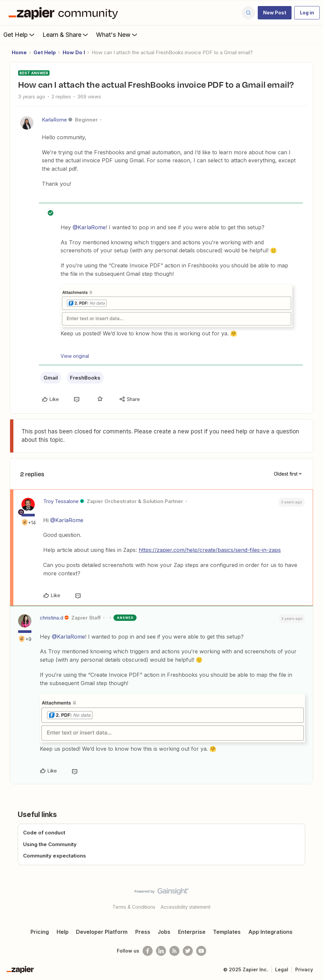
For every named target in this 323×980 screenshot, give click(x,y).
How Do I (74, 52)
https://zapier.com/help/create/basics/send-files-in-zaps (210, 550)
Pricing (40, 932)
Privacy (304, 969)
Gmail (51, 378)
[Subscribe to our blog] (174, 951)
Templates (227, 932)
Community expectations (55, 856)
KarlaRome (54, 120)
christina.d (52, 618)
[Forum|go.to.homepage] (65, 13)
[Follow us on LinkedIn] (161, 951)
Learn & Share (66, 34)
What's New (117, 34)
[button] (275, 13)
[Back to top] (316, 897)
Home (19, 52)
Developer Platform (102, 932)
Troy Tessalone (61, 501)
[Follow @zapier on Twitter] (188, 951)
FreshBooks (85, 378)
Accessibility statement (186, 907)
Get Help (20, 34)
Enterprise (192, 932)
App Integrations (270, 932)
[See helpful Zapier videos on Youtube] (201, 951)
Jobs (164, 932)
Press (143, 932)
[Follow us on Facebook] (148, 951)
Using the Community (50, 844)
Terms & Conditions (134, 907)
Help (63, 932)
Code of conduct (44, 833)
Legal (282, 969)
